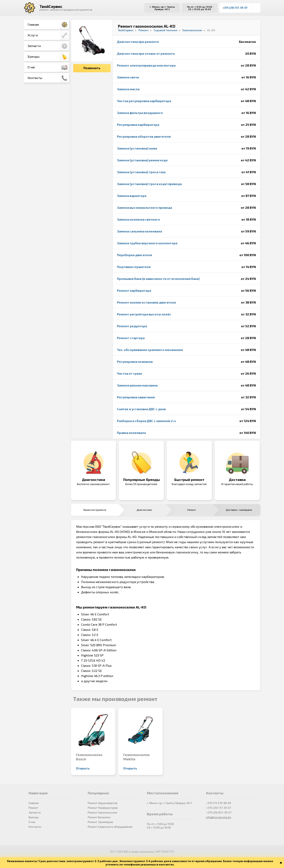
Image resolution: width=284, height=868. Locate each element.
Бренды (48, 57)
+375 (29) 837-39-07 (219, 812)
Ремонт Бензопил (99, 817)
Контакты (48, 78)
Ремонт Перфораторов (103, 808)
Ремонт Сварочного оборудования (110, 827)
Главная (48, 25)
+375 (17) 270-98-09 (219, 803)
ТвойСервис (51, 6)
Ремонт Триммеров (100, 822)
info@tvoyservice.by (219, 817)
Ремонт (33, 808)
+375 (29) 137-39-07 (235, 8)
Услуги (48, 35)
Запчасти (48, 46)
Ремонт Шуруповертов (103, 803)
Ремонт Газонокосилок (102, 812)
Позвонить (92, 68)
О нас (48, 67)
